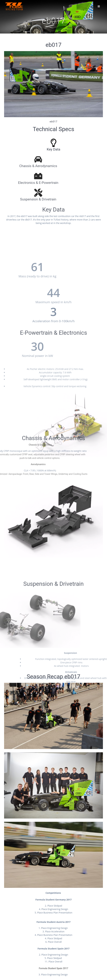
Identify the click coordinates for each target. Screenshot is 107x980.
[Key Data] (45, 143)
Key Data (45, 149)
